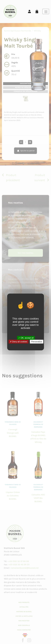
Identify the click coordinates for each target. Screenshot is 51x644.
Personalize (37, 342)
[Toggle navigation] (46, 11)
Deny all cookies (19, 342)
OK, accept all (26, 338)
